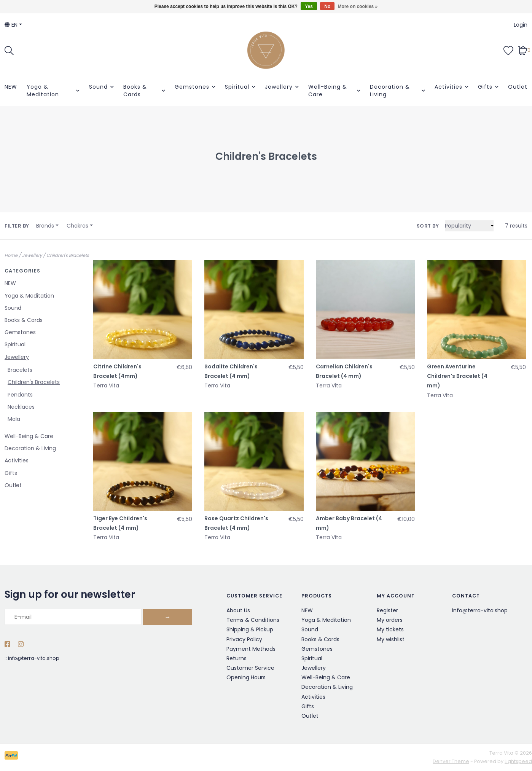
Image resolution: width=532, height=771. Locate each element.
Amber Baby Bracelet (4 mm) (349, 523)
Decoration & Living (390, 91)
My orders (390, 620)
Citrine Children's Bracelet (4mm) (117, 371)
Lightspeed (518, 761)
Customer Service (250, 668)
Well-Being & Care (328, 91)
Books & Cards (135, 91)
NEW (11, 87)
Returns (237, 658)
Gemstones (192, 87)
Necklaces (21, 407)
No (327, 6)
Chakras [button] (77, 226)
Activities (448, 87)
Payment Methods (251, 649)
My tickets (390, 629)
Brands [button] (45, 226)
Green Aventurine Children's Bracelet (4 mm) (457, 376)
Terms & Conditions (253, 620)
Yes (309, 6)
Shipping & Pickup (250, 629)
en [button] (11, 25)
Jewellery (279, 87)
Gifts (485, 87)
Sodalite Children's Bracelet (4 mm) (231, 371)
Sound (98, 87)
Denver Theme (451, 761)
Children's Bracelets (68, 255)
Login (521, 25)
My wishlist (391, 639)
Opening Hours (246, 677)
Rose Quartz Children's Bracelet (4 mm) (236, 523)
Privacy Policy (244, 639)
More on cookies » (358, 6)
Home (11, 255)
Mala (14, 419)
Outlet (518, 87)
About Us (238, 610)
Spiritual (237, 87)
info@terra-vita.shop (34, 658)
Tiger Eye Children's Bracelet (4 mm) (120, 523)
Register (387, 610)
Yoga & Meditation (43, 91)
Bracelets (20, 370)
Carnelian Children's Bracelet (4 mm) (344, 371)
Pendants (20, 395)
